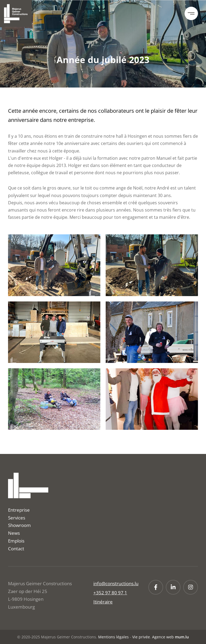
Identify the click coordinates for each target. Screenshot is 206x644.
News (14, 533)
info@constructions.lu (116, 583)
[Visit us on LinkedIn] (173, 587)
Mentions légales (113, 637)
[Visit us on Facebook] (156, 587)
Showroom (19, 525)
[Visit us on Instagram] (191, 587)
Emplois (16, 541)
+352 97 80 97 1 (110, 593)
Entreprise (19, 510)
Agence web (163, 637)
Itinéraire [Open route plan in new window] (103, 602)
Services (17, 518)
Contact (16, 549)
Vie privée (141, 637)
